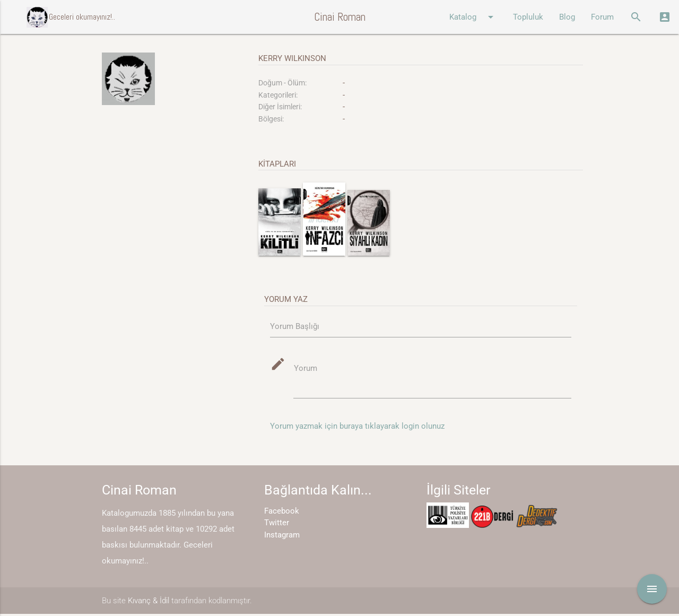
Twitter (277, 525)
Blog (567, 17)
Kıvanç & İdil (149, 602)
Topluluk (528, 17)
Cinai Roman (340, 17)
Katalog (473, 17)
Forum (602, 17)
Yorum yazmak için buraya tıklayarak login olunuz (357, 428)
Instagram (282, 537)
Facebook (282, 513)
